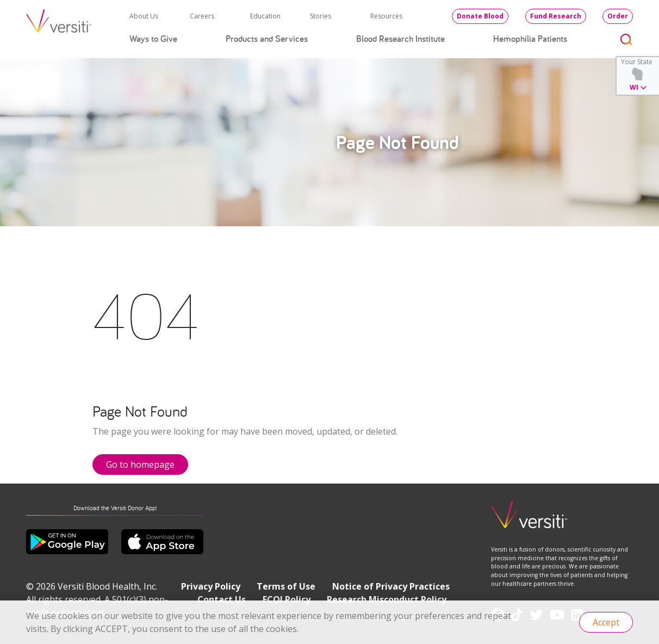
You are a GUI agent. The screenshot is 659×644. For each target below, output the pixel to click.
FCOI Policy (287, 599)
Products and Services (267, 39)
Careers (202, 16)
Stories (321, 16)
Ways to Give (153, 39)
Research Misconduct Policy (387, 599)
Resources (386, 16)
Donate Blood (480, 16)
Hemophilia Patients (530, 39)
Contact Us (222, 599)
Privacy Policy (211, 586)
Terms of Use (286, 586)
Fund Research (556, 16)
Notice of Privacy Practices (391, 586)
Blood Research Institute (400, 39)
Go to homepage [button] (140, 465)
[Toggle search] (626, 39)
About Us (144, 16)
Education (265, 16)
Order (618, 16)
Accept (606, 622)
